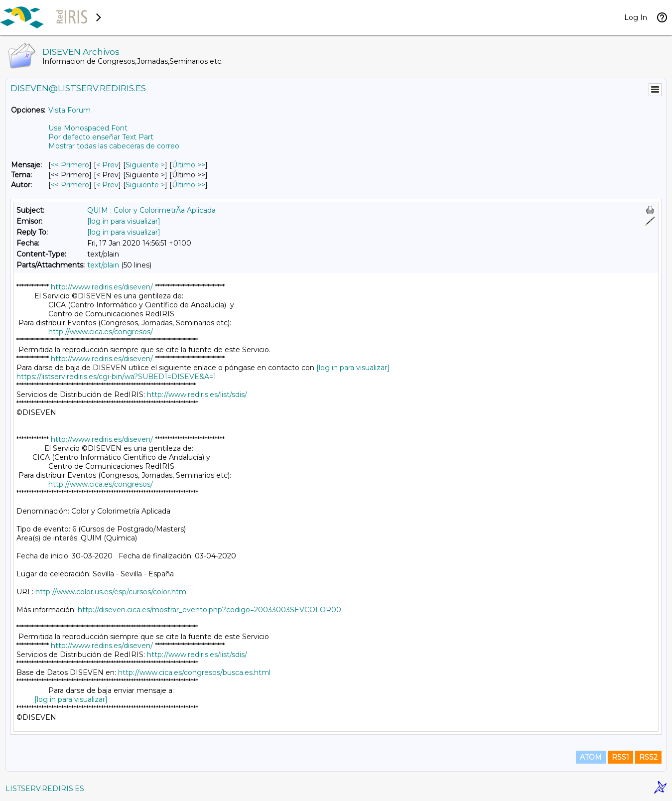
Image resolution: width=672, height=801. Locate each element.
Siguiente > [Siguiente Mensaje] (145, 165)
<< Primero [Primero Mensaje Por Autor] (70, 185)
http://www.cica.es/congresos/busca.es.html (194, 672)
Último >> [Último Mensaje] (189, 165)
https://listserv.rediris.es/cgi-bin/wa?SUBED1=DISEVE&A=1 (116, 377)
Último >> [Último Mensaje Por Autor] (189, 185)
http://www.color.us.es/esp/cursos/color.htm (111, 592)
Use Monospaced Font (88, 128)
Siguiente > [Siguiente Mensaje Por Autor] (145, 185)
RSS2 (648, 757)
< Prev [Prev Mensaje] (107, 165)
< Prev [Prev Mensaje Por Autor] (107, 185)
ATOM (591, 757)
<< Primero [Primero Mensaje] (70, 165)
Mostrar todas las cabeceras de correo (114, 146)
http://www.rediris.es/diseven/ (102, 287)
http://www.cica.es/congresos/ (101, 332)
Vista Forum (69, 110)
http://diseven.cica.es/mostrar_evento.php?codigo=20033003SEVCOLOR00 (209, 610)
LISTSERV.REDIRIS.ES (45, 789)
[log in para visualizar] (124, 221)
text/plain (103, 265)
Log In (636, 17)
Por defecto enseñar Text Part (101, 137)
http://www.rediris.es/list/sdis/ (197, 395)
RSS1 (620, 757)
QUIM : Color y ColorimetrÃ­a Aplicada (151, 210)
